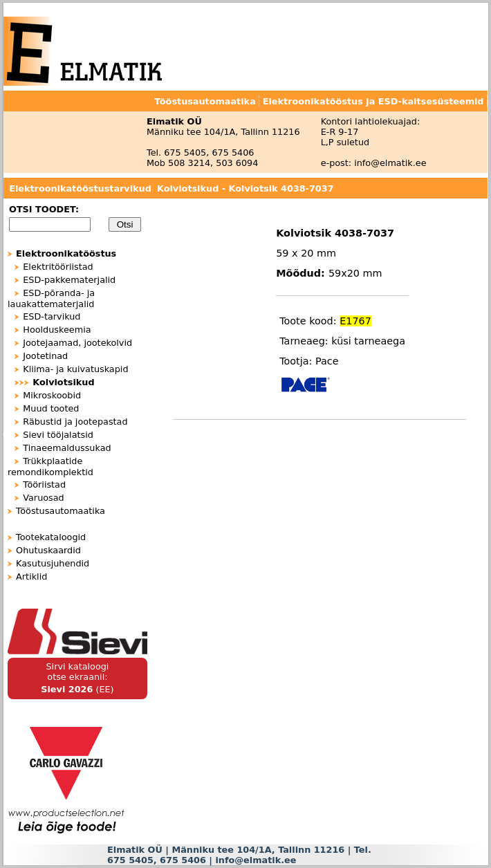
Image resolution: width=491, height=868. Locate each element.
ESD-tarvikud (52, 316)
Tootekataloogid (51, 537)
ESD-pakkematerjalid (69, 280)
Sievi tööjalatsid (58, 435)
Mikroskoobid (52, 395)
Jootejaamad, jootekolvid (77, 343)
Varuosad (43, 498)
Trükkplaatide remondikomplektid (50, 467)
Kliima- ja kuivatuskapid (75, 369)
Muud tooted (51, 408)
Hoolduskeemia (57, 330)
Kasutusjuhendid (53, 563)
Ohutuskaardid (48, 550)
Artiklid (31, 576)
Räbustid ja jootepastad (75, 422)
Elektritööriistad (58, 267)
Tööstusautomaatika (61, 511)
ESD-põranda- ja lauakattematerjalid (51, 298)
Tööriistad (44, 484)
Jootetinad (45, 356)
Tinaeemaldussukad (67, 448)
